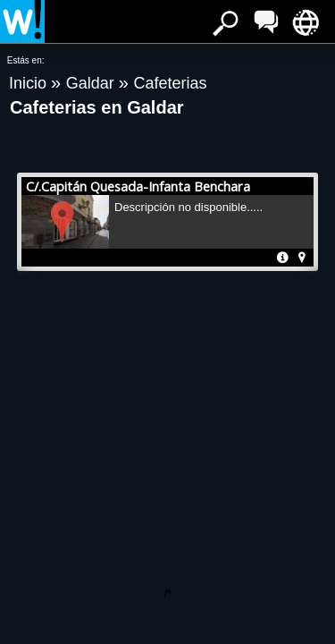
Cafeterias (170, 83)
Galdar (92, 83)
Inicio (30, 83)
